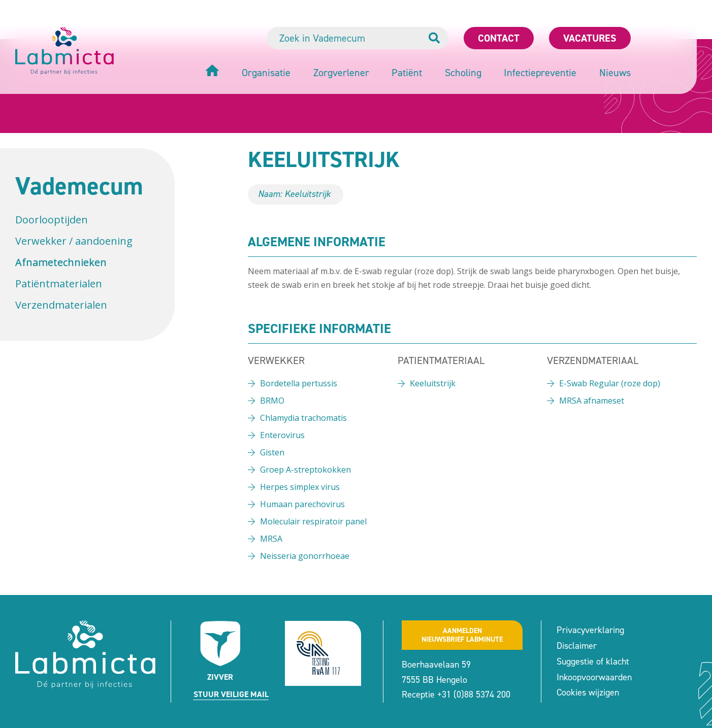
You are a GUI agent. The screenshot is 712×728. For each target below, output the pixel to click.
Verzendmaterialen (61, 305)
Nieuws (615, 73)
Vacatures (590, 38)
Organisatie (266, 73)
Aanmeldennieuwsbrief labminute (462, 635)
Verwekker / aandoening (74, 241)
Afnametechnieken (61, 262)
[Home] (212, 72)
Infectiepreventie (540, 73)
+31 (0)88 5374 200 (474, 694)
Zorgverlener (341, 73)
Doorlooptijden (52, 220)
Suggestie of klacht (593, 661)
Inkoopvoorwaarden (594, 677)
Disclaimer (577, 646)
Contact (499, 38)
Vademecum (79, 186)
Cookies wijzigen (588, 692)
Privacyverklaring (590, 630)
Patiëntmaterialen (59, 284)
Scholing (463, 73)
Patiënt (407, 73)
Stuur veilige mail (231, 694)
